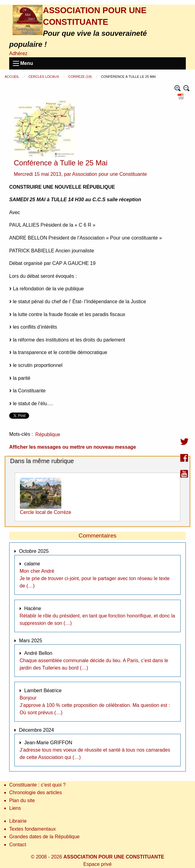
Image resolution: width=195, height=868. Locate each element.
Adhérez (18, 53)
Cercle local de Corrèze (46, 512)
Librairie (18, 821)
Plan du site (22, 800)
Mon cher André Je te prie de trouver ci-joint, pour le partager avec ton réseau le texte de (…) (95, 578)
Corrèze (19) (80, 77)
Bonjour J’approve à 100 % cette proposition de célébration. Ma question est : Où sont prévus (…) (95, 705)
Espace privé (98, 864)
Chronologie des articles (36, 793)
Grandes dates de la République (44, 837)
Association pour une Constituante (109, 174)
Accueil (12, 77)
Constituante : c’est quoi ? (37, 785)
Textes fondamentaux (32, 829)
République (48, 434)
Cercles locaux (44, 77)
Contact (18, 845)
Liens (15, 808)
